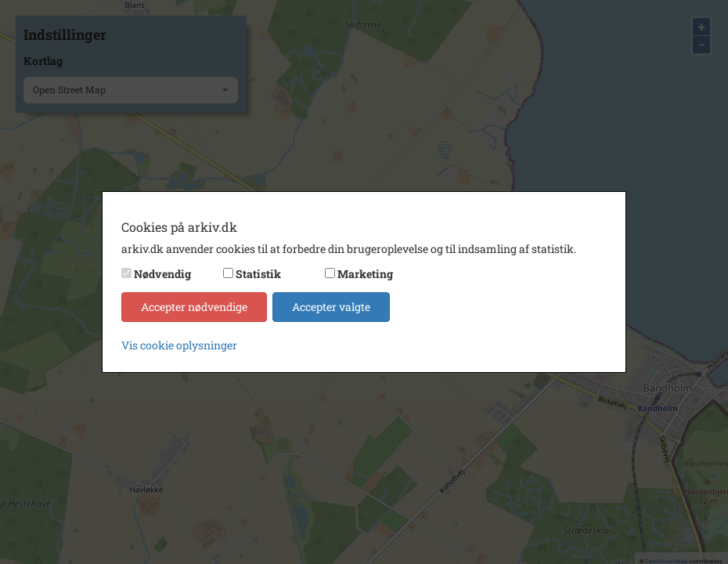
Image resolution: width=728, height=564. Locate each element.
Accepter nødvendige (194, 307)
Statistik (258, 274)
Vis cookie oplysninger (179, 345)
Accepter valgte (331, 307)
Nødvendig (162, 274)
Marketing (365, 274)
